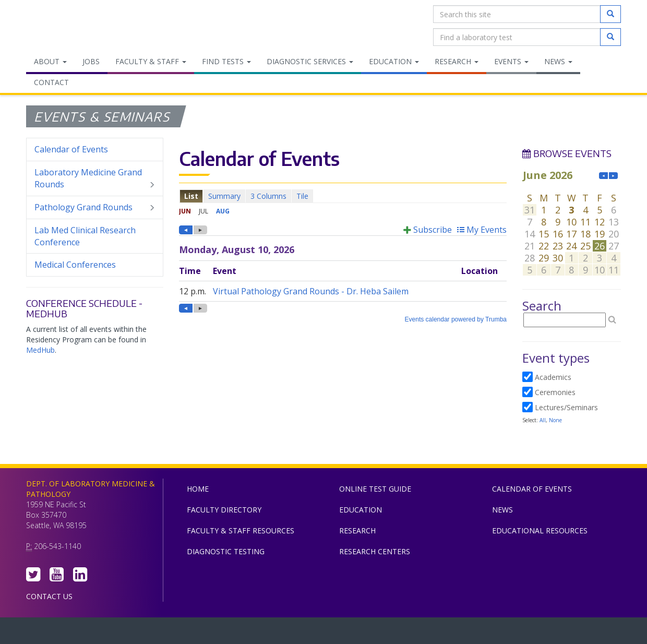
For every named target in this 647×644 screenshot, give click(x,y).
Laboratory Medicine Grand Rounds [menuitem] (95, 178)
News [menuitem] (558, 61)
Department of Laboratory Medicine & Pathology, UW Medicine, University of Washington (80, 26)
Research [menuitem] (457, 61)
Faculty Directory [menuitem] (224, 510)
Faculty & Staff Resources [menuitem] (241, 530)
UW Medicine (237, 633)
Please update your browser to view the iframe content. (343, 196)
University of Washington (368, 633)
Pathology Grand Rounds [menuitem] (95, 207)
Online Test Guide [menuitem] (375, 489)
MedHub (40, 350)
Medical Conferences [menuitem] (75, 265)
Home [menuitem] (198, 489)
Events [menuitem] (511, 61)
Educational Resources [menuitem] (540, 530)
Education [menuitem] (394, 61)
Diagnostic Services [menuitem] (310, 61)
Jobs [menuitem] (91, 61)
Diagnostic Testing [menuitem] (226, 551)
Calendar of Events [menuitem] (71, 149)
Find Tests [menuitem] (226, 61)
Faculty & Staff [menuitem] (151, 61)
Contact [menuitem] (51, 82)
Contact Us (49, 596)
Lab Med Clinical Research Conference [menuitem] (85, 236)
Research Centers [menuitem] (375, 551)
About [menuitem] (50, 61)
